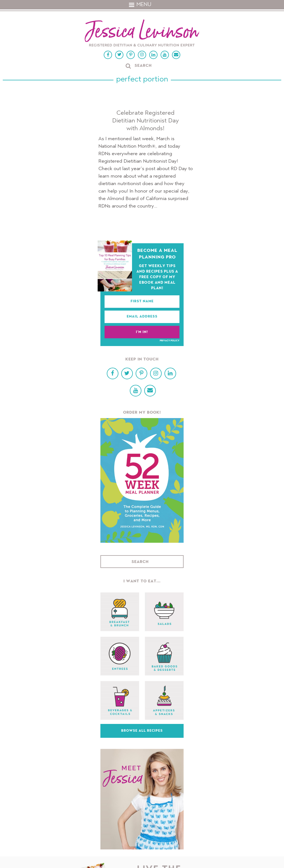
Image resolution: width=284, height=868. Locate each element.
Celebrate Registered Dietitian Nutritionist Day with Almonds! (146, 121)
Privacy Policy (170, 341)
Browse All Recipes (142, 731)
